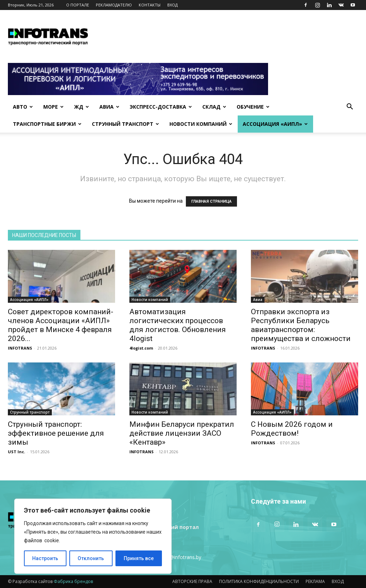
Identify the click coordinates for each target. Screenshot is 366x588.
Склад (214, 107)
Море (53, 107)
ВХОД (172, 5)
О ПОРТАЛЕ (78, 5)
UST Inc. (16, 452)
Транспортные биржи (47, 124)
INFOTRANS (20, 348)
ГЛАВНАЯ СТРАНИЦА (211, 201)
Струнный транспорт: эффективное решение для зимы (56, 433)
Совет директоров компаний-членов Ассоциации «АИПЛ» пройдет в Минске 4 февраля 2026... (61, 325)
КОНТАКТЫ (150, 5)
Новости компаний (201, 124)
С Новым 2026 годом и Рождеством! (292, 429)
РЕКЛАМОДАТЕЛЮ (114, 5)
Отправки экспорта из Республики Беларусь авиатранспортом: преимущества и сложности (301, 325)
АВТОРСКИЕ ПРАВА (192, 581)
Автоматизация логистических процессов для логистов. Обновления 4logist (178, 325)
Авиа (109, 107)
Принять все (139, 558)
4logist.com (141, 348)
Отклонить (91, 558)
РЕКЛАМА (315, 581)
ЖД (81, 107)
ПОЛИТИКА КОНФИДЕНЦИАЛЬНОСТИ (259, 581)
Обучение (253, 107)
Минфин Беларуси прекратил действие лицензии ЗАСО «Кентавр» (182, 433)
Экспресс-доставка (161, 107)
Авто (23, 107)
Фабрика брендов (73, 581)
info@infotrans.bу (181, 557)
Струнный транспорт (125, 124)
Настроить (45, 558)
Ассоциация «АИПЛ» (275, 124)
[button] (350, 107)
